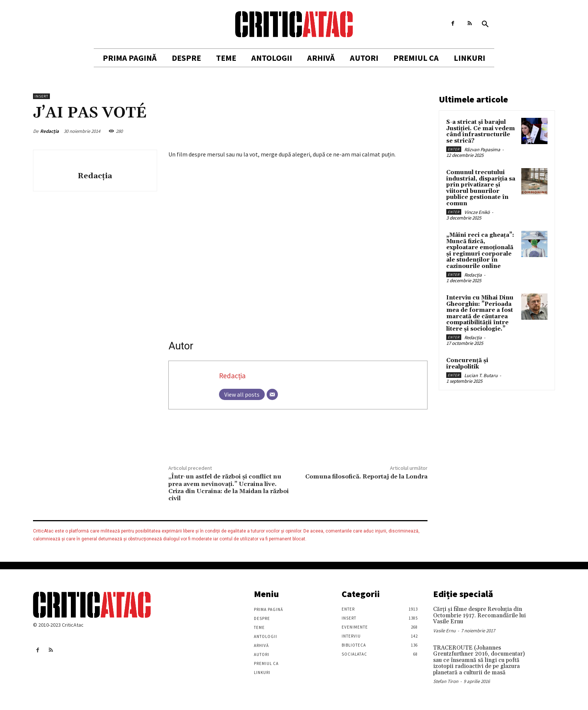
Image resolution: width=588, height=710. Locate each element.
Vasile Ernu (444, 631)
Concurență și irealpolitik (467, 364)
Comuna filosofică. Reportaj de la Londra (366, 477)
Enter (454, 149)
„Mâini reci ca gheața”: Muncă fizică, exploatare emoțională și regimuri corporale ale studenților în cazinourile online (480, 251)
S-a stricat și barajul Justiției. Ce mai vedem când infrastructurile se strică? (481, 132)
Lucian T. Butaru (481, 375)
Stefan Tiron (446, 681)
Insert (41, 96)
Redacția (49, 131)
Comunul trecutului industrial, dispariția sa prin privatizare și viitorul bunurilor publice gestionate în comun (481, 188)
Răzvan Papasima (482, 150)
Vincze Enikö (477, 212)
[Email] (272, 394)
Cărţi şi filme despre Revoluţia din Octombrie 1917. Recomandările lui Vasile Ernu (479, 615)
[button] (485, 24)
